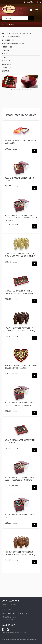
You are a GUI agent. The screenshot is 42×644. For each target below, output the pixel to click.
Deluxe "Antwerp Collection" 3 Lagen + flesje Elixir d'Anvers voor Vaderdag (21, 218)
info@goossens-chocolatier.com (16, 613)
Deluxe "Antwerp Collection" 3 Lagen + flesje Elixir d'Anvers (19, 479)
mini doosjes (7, 47)
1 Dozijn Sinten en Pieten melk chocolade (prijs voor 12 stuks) (20, 553)
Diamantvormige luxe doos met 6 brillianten (20, 142)
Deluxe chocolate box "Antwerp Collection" (20, 441)
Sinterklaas (6, 68)
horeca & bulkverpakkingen (13, 44)
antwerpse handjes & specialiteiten (16, 33)
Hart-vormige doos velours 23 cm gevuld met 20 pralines (21, 367)
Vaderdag (6, 54)
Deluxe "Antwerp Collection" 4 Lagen (19, 516)
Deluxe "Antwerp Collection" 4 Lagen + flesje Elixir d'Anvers (19, 404)
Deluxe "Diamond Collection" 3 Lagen (19, 179)
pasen (4, 57)
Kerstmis (5, 71)
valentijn (6, 50)
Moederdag (6, 61)
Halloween (6, 64)
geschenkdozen (8, 40)
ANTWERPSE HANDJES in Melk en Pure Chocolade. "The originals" (20, 292)
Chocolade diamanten (11, 37)
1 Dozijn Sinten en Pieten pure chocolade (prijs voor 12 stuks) (20, 329)
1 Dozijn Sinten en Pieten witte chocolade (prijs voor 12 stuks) (20, 255)
